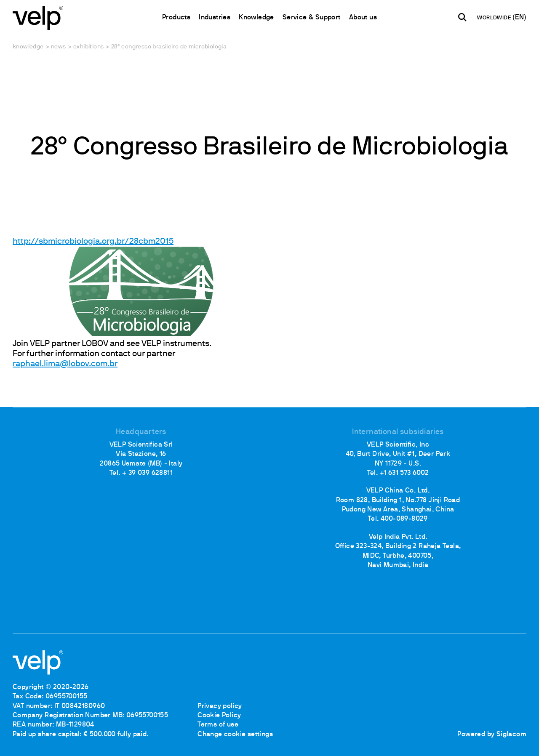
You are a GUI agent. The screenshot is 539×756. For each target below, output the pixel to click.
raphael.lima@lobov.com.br (65, 364)
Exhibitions (88, 47)
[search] (462, 17)
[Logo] (38, 17)
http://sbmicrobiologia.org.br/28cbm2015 (93, 242)
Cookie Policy (219, 716)
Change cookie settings (235, 735)
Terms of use (218, 725)
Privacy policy (220, 706)
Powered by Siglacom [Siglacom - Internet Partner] (492, 735)
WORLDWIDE (495, 18)
